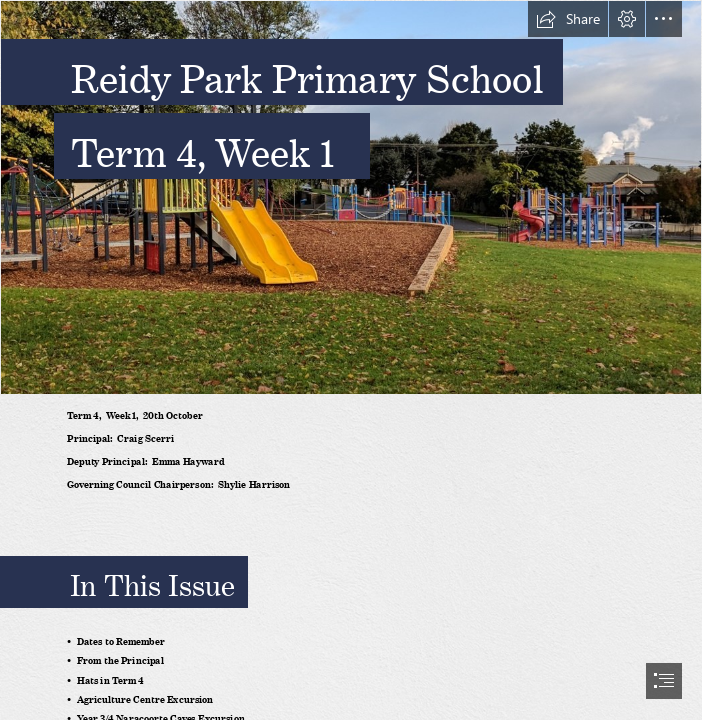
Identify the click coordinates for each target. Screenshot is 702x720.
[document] (351, 360)
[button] (568, 19)
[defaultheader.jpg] (351, 197)
